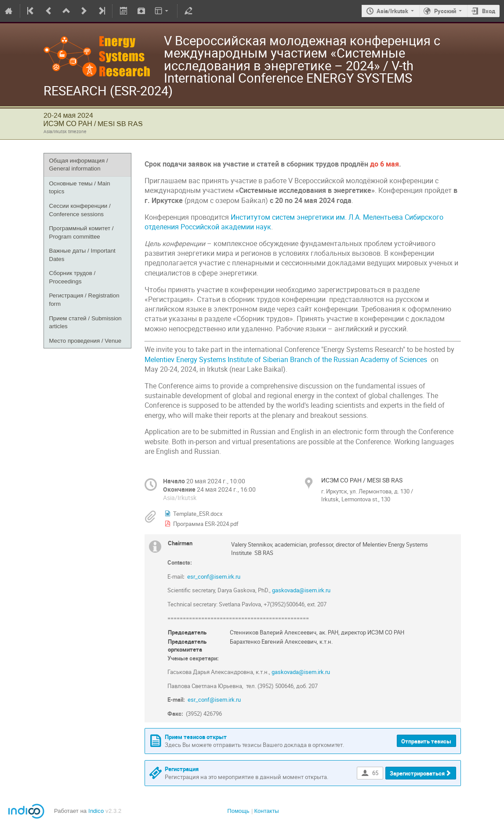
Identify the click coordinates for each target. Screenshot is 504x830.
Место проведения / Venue (85, 341)
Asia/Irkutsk (392, 11)
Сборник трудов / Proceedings (73, 277)
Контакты (267, 811)
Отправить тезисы (426, 741)
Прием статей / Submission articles (85, 323)
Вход (489, 11)
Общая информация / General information (79, 165)
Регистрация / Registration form (84, 300)
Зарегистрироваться (417, 773)
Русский (445, 11)
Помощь (238, 811)
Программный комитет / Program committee (82, 232)
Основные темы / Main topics (80, 188)
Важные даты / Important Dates (82, 255)
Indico (96, 811)
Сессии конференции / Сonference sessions (80, 210)
